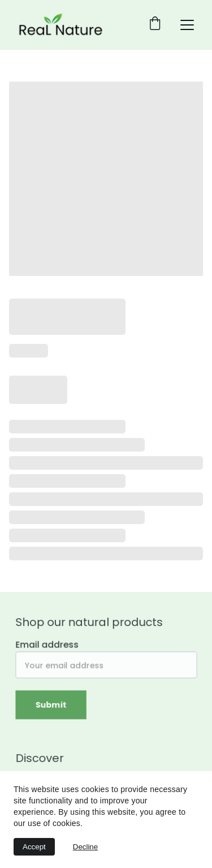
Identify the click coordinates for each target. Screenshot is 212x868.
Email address (48, 645)
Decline (85, 847)
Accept (34, 847)
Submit (52, 704)
